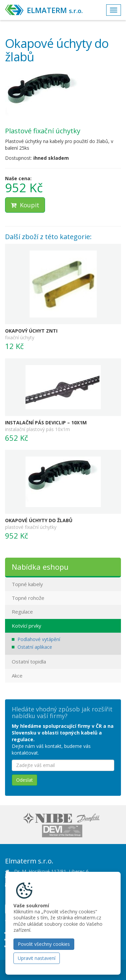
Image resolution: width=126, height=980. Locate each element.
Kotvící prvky (27, 626)
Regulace (22, 612)
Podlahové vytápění (39, 639)
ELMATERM (55, 10)
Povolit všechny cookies (44, 944)
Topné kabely (27, 584)
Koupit (25, 205)
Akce (17, 676)
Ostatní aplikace (35, 647)
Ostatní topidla (29, 661)
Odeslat (25, 780)
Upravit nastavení (37, 958)
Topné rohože (28, 598)
